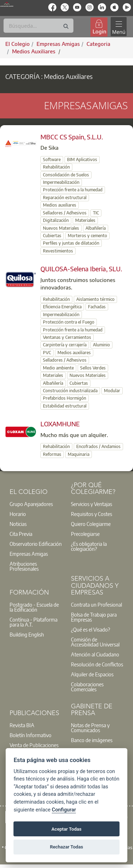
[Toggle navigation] (118, 27)
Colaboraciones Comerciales (87, 687)
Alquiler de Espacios (92, 674)
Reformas (52, 454)
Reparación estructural (65, 198)
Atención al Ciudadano (95, 654)
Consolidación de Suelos (66, 175)
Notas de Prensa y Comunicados (90, 728)
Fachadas (97, 307)
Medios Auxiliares (34, 51)
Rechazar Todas (67, 847)
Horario (18, 514)
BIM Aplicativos (82, 159)
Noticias (18, 524)
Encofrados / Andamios (98, 446)
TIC (96, 213)
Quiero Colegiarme (91, 524)
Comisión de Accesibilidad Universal (95, 642)
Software (52, 159)
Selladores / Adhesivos (65, 213)
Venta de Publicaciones (34, 745)
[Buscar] (38, 26)
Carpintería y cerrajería (65, 345)
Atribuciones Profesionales (24, 566)
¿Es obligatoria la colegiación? (89, 546)
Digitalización (56, 220)
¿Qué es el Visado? (90, 629)
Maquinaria (79, 454)
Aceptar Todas (66, 829)
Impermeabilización (61, 182)
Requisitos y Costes (92, 514)
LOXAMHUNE (60, 424)
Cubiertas (52, 236)
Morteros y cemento (87, 236)
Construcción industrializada (70, 391)
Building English (27, 634)
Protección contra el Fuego (69, 322)
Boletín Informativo (31, 735)
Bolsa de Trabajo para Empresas (94, 617)
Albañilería (96, 228)
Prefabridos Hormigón (65, 398)
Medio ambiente (58, 368)
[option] (36, 504)
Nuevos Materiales (61, 228)
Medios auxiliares (60, 205)
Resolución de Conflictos (97, 664)
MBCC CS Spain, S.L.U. (72, 137)
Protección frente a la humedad (73, 190)
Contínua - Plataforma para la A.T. (34, 622)
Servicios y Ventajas (92, 504)
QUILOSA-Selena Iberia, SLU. (81, 269)
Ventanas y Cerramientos (67, 337)
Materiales (85, 220)
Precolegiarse (85, 534)
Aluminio (101, 345)
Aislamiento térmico (95, 299)
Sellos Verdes (93, 368)
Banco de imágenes (92, 740)
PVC (47, 353)
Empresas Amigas (29, 554)
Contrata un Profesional (96, 605)
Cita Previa (21, 534)
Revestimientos (58, 251)
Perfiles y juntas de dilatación (71, 243)
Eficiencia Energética (62, 307)
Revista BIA (22, 725)
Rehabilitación (56, 167)
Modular (112, 391)
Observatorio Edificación (36, 544)
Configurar (64, 810)
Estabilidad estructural (65, 406)
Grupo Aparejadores (31, 504)
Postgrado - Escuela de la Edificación (34, 607)
